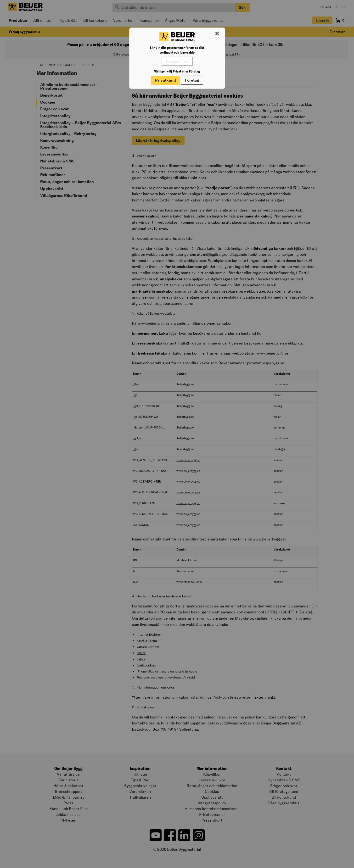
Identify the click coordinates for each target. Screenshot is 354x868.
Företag (192, 80)
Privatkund (166, 80)
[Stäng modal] (217, 34)
